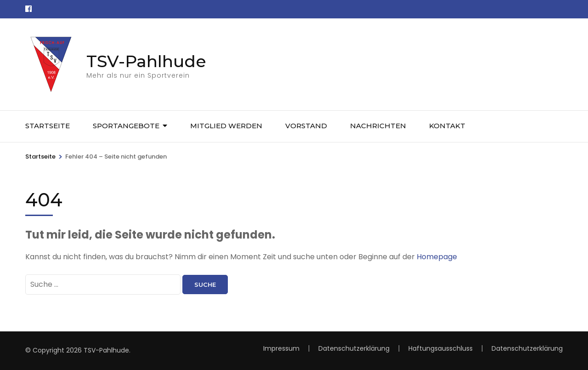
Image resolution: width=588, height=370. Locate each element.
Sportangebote (126, 126)
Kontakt (447, 126)
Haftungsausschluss (441, 348)
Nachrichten (378, 126)
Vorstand (306, 126)
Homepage (437, 257)
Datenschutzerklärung (527, 348)
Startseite (48, 126)
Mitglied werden (226, 126)
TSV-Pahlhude (146, 61)
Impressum (281, 348)
